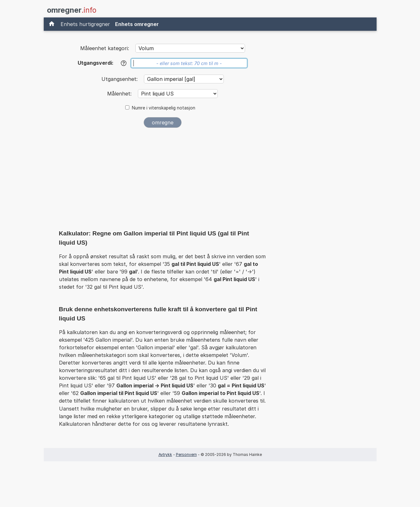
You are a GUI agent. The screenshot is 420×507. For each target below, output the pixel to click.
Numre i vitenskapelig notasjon (164, 108)
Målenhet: (120, 94)
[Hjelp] (124, 63)
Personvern (186, 454)
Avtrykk (165, 454)
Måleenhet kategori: (105, 48)
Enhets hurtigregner (85, 24)
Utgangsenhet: (120, 79)
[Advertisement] (163, 180)
